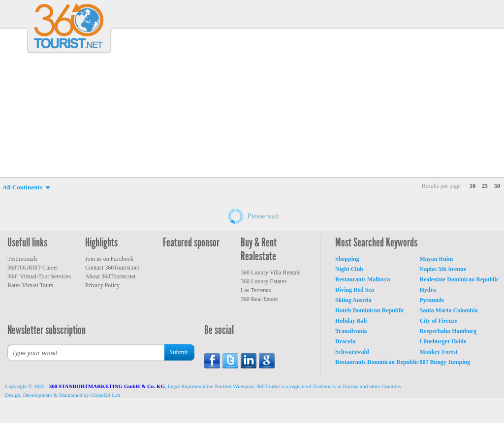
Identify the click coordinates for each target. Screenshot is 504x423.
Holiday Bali (351, 321)
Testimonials (22, 259)
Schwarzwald (352, 352)
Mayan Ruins (437, 259)
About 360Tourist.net (110, 276)
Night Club (349, 269)
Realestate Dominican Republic (459, 279)
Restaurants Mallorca (362, 279)
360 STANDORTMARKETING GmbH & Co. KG (107, 386)
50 (497, 186)
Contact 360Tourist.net (112, 268)
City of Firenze (439, 321)
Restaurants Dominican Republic (377, 362)
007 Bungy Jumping (445, 362)
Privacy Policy (102, 285)
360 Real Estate (259, 299)
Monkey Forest (439, 352)
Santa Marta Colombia (449, 310)
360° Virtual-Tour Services (39, 276)
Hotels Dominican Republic (370, 310)
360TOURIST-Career (33, 268)
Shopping (347, 259)
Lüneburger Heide (443, 341)
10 (472, 186)
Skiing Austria (353, 300)
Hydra (428, 290)
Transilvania (351, 331)
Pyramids (432, 300)
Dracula (345, 341)
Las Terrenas (256, 290)
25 (485, 186)
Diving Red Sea (355, 290)
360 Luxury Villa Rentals (270, 272)
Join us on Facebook (109, 259)
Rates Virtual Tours (30, 285)
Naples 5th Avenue (443, 269)
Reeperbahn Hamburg (448, 331)
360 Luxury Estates (264, 281)
